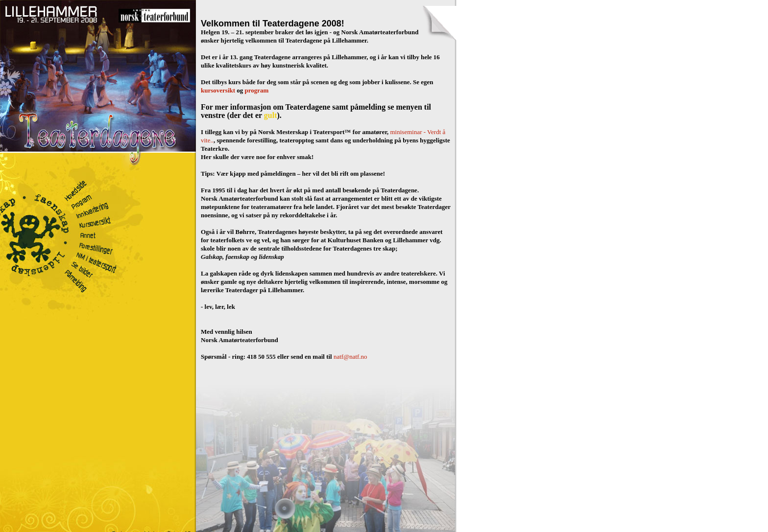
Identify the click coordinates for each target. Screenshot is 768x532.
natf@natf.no (350, 357)
